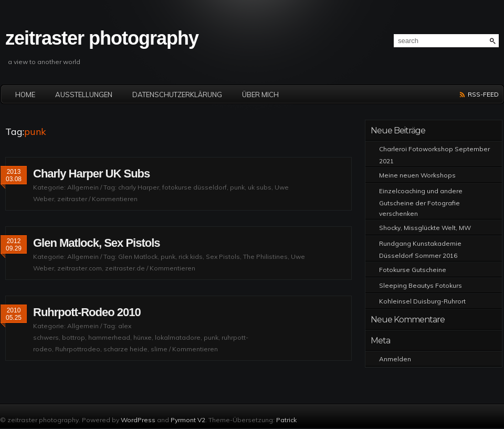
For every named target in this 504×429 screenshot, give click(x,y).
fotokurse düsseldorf (195, 187)
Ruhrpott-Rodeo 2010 (87, 312)
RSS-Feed (483, 94)
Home (25, 95)
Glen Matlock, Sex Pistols (97, 243)
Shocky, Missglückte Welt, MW (425, 228)
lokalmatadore (178, 337)
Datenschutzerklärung (177, 95)
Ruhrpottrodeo (78, 349)
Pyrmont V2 (188, 420)
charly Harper (139, 187)
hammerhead (109, 337)
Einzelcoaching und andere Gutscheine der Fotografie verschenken (421, 202)
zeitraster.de (125, 268)
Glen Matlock (138, 257)
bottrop (73, 337)
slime (159, 349)
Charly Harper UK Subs (91, 174)
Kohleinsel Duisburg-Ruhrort (422, 301)
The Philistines (265, 257)
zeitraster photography (102, 38)
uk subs (260, 187)
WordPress (138, 420)
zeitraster (72, 199)
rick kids (191, 257)
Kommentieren (115, 199)
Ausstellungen (84, 95)
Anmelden (395, 359)
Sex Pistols (223, 257)
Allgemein (83, 187)
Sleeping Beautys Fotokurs (421, 285)
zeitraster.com (80, 268)
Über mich (260, 95)
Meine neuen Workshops (417, 175)
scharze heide (125, 349)
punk (237, 187)
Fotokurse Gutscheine (413, 270)
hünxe (143, 337)
